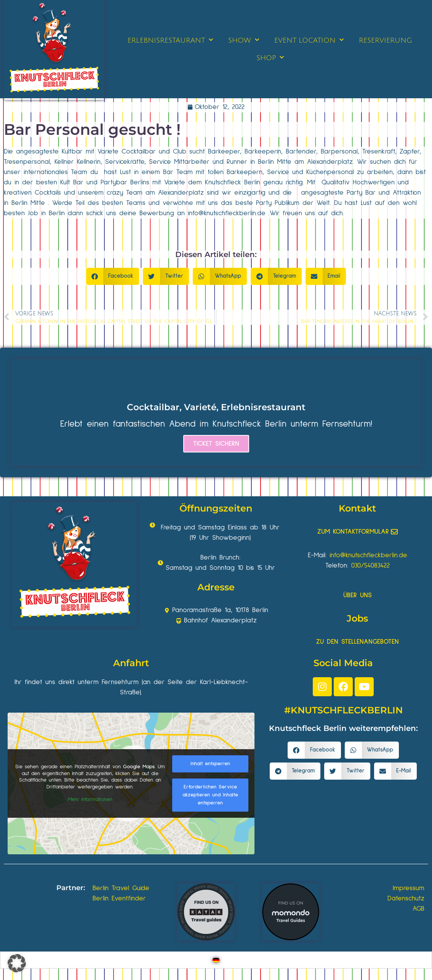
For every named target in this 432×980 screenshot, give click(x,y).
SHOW (244, 40)
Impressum (409, 888)
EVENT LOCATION (309, 40)
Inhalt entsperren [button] (210, 764)
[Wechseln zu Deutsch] (216, 960)
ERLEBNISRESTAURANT (170, 40)
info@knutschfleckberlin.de (368, 555)
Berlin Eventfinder (119, 898)
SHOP (270, 58)
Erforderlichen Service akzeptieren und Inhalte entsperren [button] (210, 795)
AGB (418, 909)
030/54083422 (370, 566)
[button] (113, 276)
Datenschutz (406, 898)
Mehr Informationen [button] (90, 799)
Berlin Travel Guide (121, 888)
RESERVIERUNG (386, 40)
